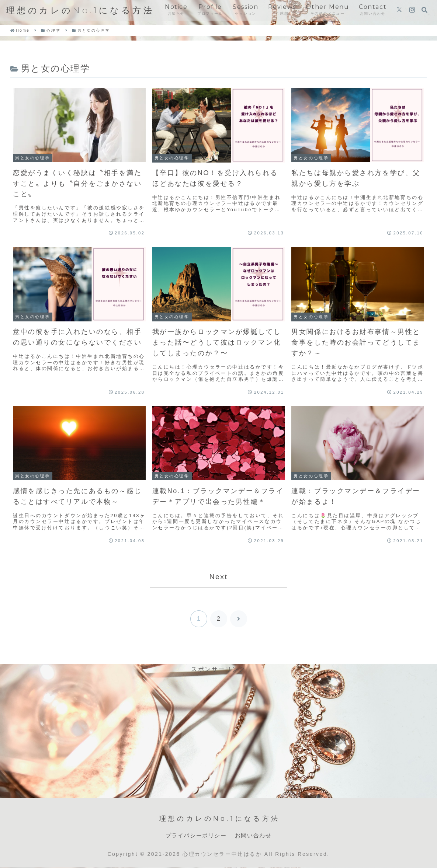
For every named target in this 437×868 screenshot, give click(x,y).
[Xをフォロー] (399, 10)
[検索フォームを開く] (424, 10)
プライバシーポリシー (195, 835)
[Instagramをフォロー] (412, 10)
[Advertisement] (219, 726)
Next (219, 577)
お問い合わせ (255, 835)
